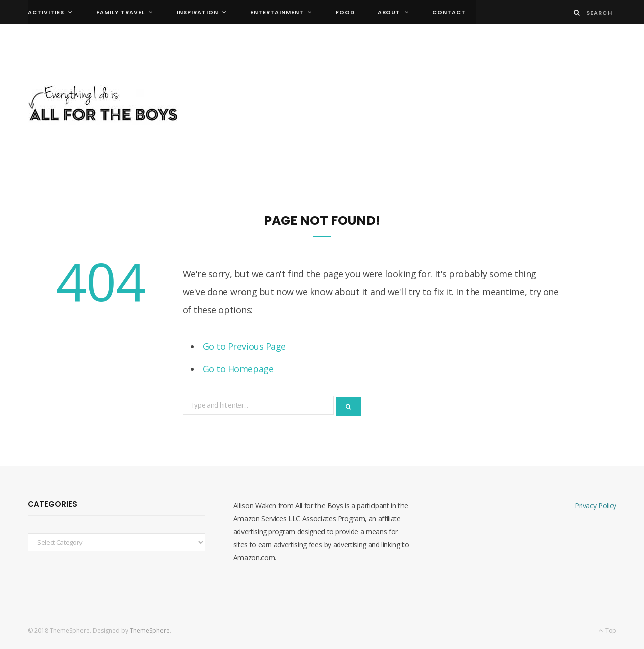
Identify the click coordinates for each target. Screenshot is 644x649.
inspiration (197, 12)
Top (607, 631)
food (345, 12)
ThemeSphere (150, 631)
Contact (449, 12)
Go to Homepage (238, 369)
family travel (120, 12)
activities (46, 12)
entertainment (277, 12)
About (389, 12)
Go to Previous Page (244, 346)
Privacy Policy (595, 505)
